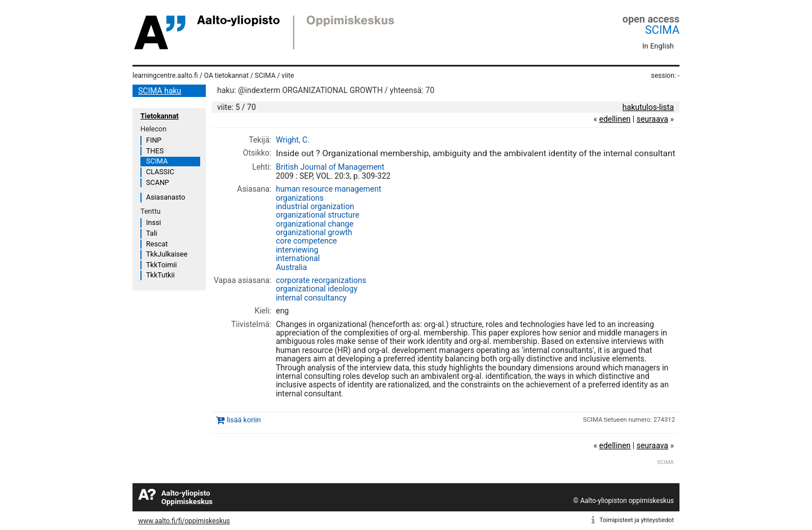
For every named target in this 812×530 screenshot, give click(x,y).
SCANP (158, 182)
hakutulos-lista (648, 107)
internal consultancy (311, 298)
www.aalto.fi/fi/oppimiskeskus (184, 521)
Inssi (153, 222)
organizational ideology (317, 289)
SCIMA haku (160, 91)
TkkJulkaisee (167, 254)
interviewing (297, 250)
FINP (154, 140)
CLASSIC (160, 172)
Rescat (157, 244)
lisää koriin (244, 420)
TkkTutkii (160, 275)
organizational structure (317, 215)
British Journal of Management (330, 167)
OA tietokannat (226, 76)
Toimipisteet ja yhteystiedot (637, 520)
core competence (306, 241)
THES (155, 151)
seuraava (652, 119)
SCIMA (662, 30)
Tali (152, 233)
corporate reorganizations (321, 280)
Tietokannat (160, 116)
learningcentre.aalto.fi (165, 76)
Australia (291, 267)
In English (658, 46)
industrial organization (315, 206)
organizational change (315, 224)
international (298, 258)
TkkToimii (162, 265)
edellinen (615, 119)
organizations (300, 198)
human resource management (328, 189)
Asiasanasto (166, 197)
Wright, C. (293, 140)
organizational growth (314, 232)
